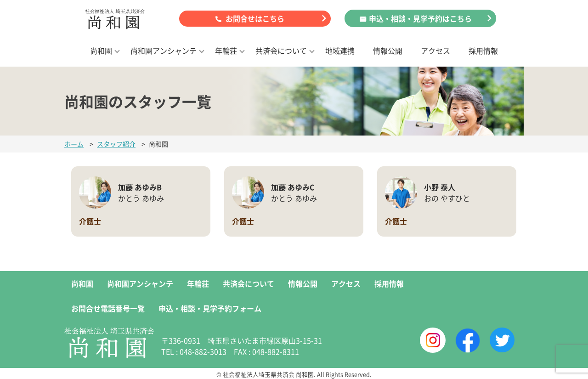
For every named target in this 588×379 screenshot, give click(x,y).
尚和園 (101, 51)
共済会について (281, 51)
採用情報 (483, 51)
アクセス (435, 51)
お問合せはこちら (255, 18)
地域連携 (340, 51)
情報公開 (388, 51)
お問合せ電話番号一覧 (108, 308)
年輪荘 (226, 51)
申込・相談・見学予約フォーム (210, 308)
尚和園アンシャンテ (164, 51)
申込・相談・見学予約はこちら (420, 18)
